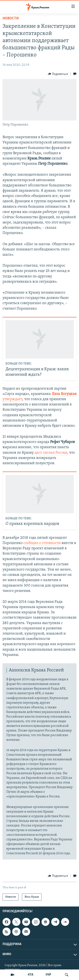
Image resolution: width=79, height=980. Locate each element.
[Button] (58, 74)
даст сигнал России (51, 453)
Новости (11, 18)
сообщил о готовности (42, 543)
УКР (48, 975)
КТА (31, 975)
